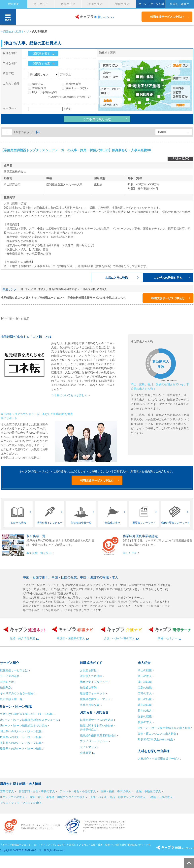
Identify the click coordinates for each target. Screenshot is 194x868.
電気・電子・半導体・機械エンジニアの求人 (57, 797)
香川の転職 (145, 705)
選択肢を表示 (42, 53)
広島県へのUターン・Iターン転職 (21, 737)
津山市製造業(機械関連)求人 (64, 289)
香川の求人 (145, 711)
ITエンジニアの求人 (12, 797)
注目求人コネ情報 (91, 676)
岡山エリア (41, 4)
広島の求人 (145, 693)
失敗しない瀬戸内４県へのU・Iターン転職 (26, 714)
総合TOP (14, 4)
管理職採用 (39, 88)
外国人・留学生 (179, 4)
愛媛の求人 (145, 722)
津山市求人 (40, 289)
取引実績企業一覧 (11, 699)
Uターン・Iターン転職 (150, 4)
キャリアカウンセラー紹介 (17, 693)
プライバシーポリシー (94, 741)
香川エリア (95, 4)
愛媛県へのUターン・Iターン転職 (21, 749)
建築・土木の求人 (161, 797)
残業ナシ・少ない (77, 88)
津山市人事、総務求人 (95, 289)
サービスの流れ (10, 676)
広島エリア (68, 4)
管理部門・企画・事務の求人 (37, 791)
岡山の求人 (145, 676)
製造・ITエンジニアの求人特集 (157, 734)
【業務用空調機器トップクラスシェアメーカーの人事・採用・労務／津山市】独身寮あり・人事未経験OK (76, 150)
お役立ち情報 (88, 670)
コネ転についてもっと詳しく (69, 395)
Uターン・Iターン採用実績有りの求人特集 (164, 728)
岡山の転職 (145, 670)
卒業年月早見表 (90, 705)
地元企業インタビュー (94, 682)
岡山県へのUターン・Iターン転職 (21, 731)
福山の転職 (145, 699)
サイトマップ (88, 747)
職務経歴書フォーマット (95, 699)
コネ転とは (7, 682)
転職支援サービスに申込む (167, 17)
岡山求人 (25, 289)
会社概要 (85, 753)
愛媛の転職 (145, 716)
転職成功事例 (88, 688)
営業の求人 (7, 791)
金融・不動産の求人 (148, 791)
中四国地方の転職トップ (15, 31)
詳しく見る (130, 553)
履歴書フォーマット (92, 693)
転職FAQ (5, 688)
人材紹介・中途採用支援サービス (159, 759)
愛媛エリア (122, 4)
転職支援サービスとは (14, 670)
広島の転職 (145, 688)
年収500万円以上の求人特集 (155, 739)
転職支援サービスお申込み (97, 720)
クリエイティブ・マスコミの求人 (21, 803)
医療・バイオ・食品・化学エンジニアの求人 (118, 797)
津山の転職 (145, 682)
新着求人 (38, 84)
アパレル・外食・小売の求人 (78, 791)
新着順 (162, 132)
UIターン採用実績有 (45, 92)
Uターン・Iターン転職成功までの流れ (24, 726)
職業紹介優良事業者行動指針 (98, 735)
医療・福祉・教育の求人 (116, 791)
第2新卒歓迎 (73, 84)
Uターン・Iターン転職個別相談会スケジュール (29, 720)
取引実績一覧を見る (39, 553)
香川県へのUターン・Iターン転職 (21, 743)
